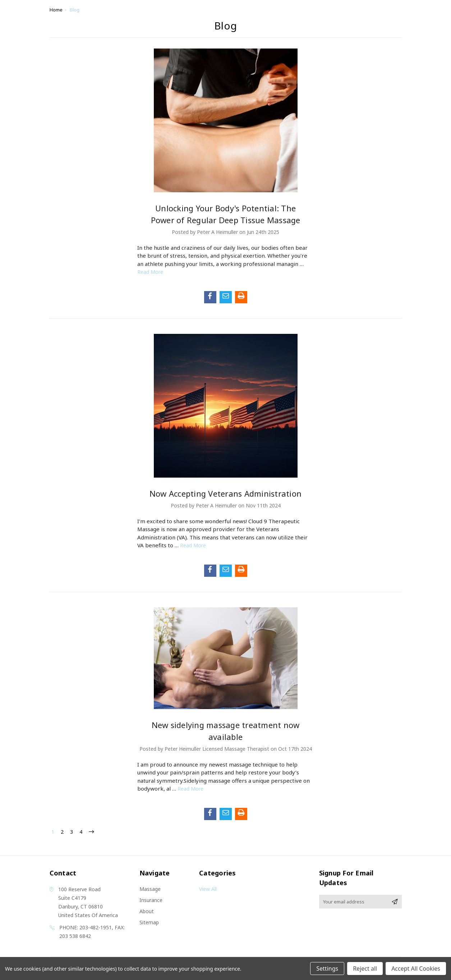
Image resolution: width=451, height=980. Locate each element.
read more (150, 272)
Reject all (365, 969)
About (147, 911)
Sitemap (149, 922)
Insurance (151, 900)
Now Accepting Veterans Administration (225, 493)
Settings (327, 969)
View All (208, 889)
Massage (150, 889)
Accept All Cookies (416, 969)
